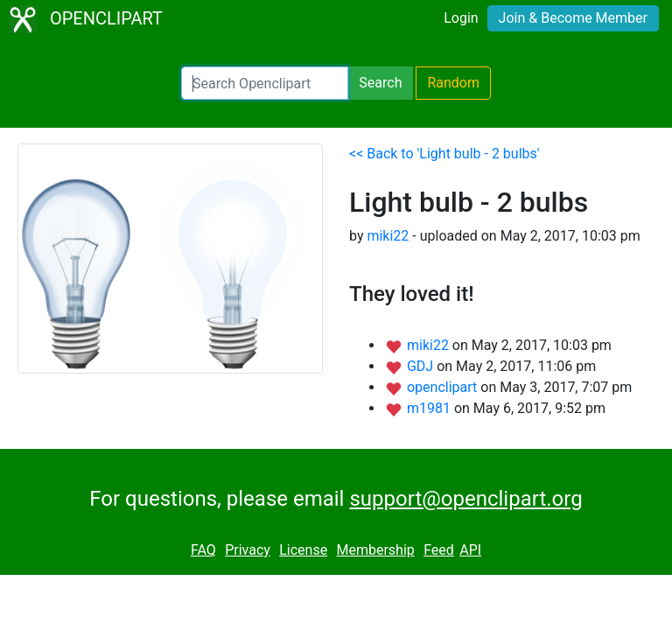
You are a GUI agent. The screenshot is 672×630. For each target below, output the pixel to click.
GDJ (422, 366)
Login (461, 18)
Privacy (248, 550)
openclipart (444, 387)
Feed (439, 550)
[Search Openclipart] (265, 83)
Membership (375, 550)
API (470, 550)
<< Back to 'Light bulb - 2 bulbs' (444, 154)
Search (380, 83)
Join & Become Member (573, 18)
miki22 (388, 236)
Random (453, 83)
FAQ (203, 550)
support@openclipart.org (465, 499)
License (303, 550)
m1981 (430, 408)
